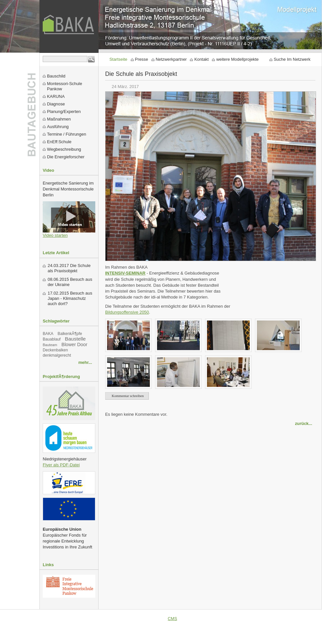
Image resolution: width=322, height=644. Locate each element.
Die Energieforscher (66, 157)
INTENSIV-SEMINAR (125, 273)
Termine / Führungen (67, 134)
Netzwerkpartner (171, 59)
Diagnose (56, 104)
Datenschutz (305, 619)
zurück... (304, 423)
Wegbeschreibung (64, 149)
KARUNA (56, 96)
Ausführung (58, 127)
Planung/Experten (64, 111)
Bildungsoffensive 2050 (127, 312)
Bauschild (56, 76)
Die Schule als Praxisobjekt (69, 268)
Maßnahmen (59, 119)
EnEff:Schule (59, 142)
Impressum (276, 619)
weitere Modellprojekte (237, 59)
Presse (142, 59)
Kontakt (201, 59)
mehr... (85, 362)
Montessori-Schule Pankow (65, 86)
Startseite (118, 59)
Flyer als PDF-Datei (61, 465)
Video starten (55, 235)
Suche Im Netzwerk (292, 59)
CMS (172, 619)
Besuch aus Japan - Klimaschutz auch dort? (70, 298)
